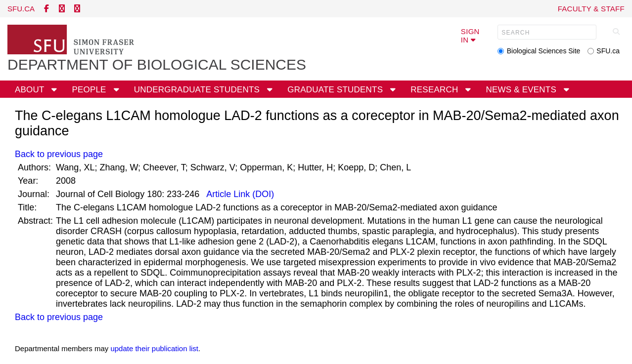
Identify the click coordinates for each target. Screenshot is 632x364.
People (90, 90)
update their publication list (154, 348)
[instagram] (77, 9)
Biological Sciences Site (544, 51)
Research (435, 90)
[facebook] (46, 9)
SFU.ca (608, 51)
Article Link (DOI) (239, 194)
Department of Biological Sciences (157, 64)
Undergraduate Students (198, 90)
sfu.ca (21, 9)
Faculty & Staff (591, 9)
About (31, 90)
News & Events (522, 90)
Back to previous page (59, 154)
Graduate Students (336, 90)
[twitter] (62, 9)
